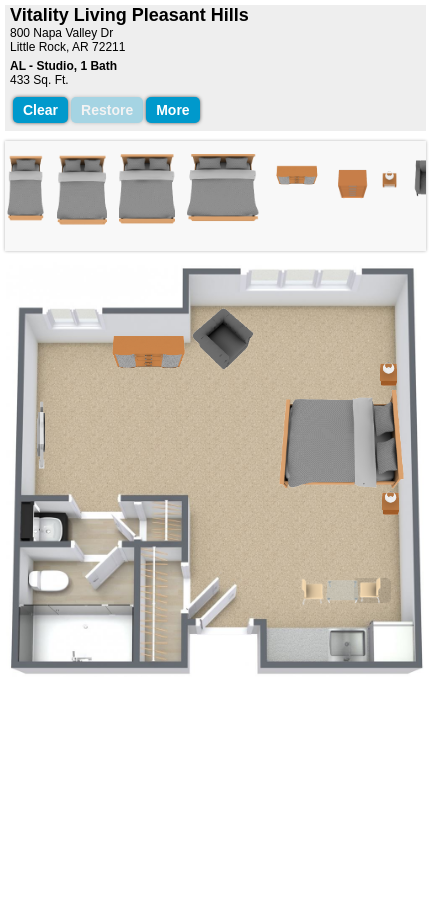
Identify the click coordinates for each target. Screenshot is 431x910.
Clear (40, 110)
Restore (107, 110)
